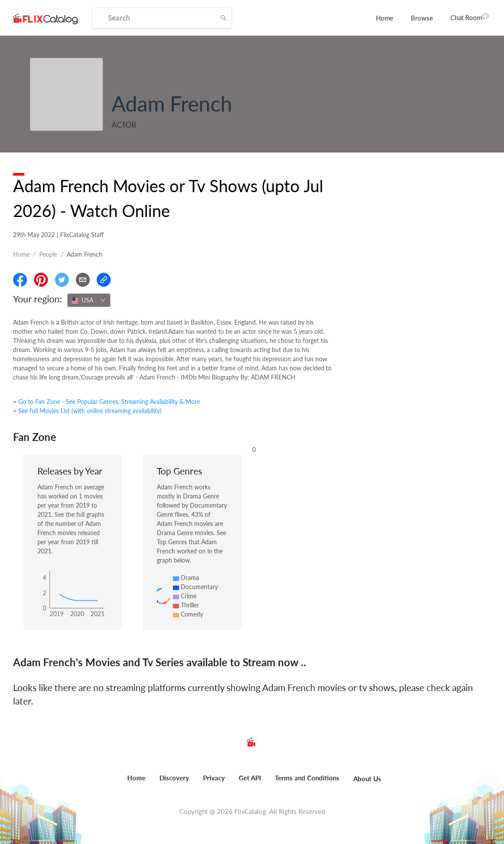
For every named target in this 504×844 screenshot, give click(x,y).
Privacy (214, 778)
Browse (422, 18)
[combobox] (89, 300)
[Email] (83, 280)
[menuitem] (385, 18)
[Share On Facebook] (20, 280)
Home (385, 18)
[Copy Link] (104, 280)
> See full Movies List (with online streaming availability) (87, 411)
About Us (367, 779)
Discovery (174, 778)
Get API (250, 778)
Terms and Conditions (307, 778)
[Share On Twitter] (62, 280)
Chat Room (470, 17)
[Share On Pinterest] (41, 280)
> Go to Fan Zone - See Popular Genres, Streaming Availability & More (107, 402)
